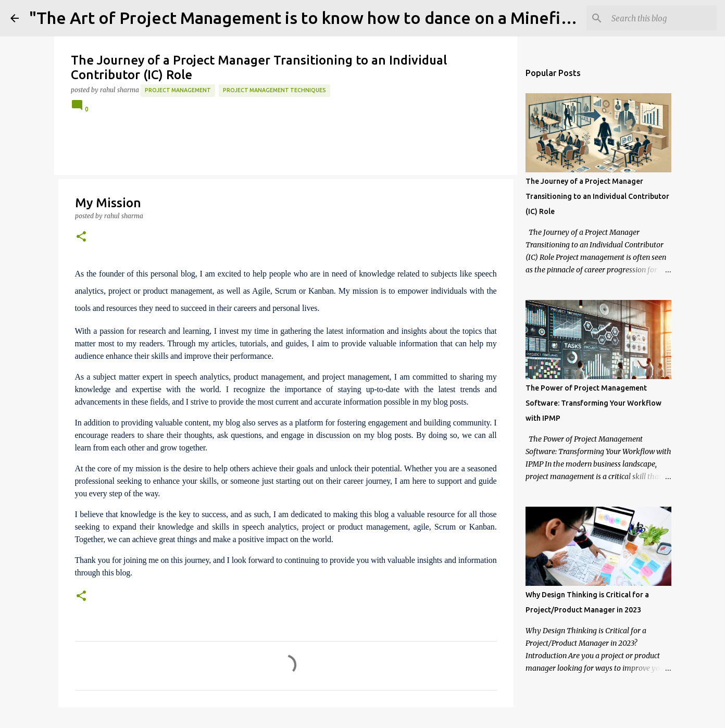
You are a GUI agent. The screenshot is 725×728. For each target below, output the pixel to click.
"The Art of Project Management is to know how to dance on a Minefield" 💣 (323, 18)
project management (178, 90)
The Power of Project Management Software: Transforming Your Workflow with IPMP (593, 403)
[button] (81, 237)
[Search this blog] (662, 18)
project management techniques (274, 90)
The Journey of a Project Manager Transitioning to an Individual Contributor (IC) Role (597, 196)
